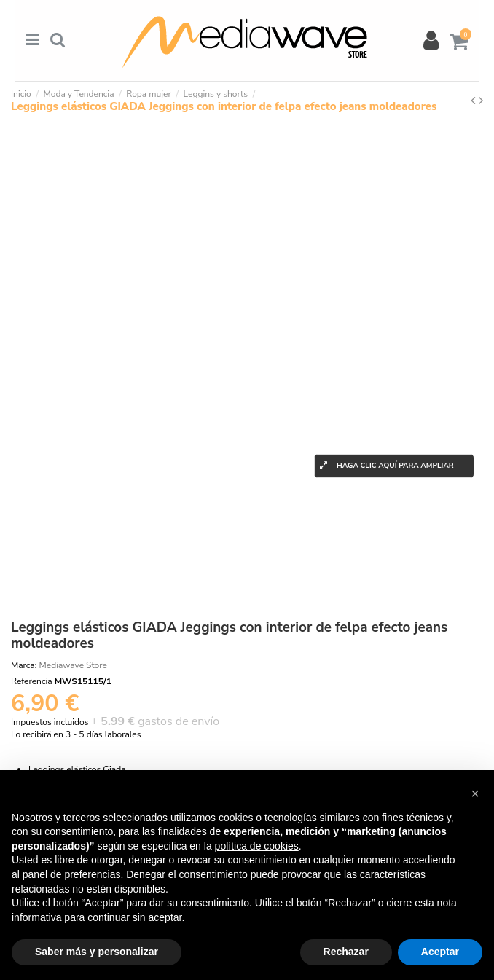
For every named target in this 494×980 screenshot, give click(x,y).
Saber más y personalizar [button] (97, 952)
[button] (475, 793)
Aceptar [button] (440, 952)
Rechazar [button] (346, 952)
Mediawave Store (73, 665)
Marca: (24, 665)
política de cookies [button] (257, 846)
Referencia (32, 681)
